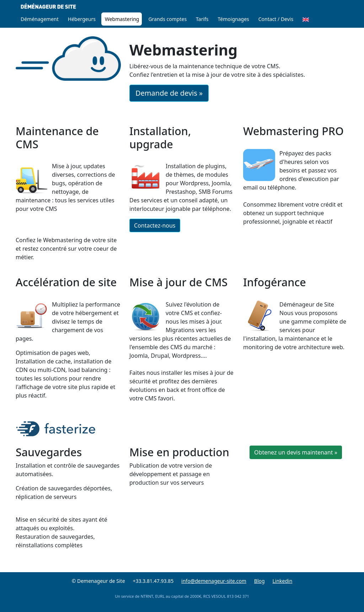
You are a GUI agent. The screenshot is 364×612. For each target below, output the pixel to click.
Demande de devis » (169, 93)
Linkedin (282, 581)
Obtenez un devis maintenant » (296, 452)
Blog (259, 581)
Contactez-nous (155, 225)
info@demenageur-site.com (214, 581)
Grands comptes (167, 19)
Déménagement (40, 19)
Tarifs (202, 19)
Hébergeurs (82, 19)
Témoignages (234, 19)
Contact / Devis (276, 19)
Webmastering (122, 19)
